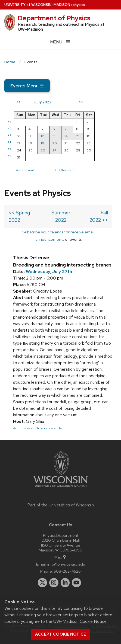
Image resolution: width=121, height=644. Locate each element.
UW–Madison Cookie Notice (80, 621)
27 (54, 150)
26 (43, 150)
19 (43, 143)
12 (42, 136)
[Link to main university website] (61, 488)
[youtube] (76, 583)
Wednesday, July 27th (49, 272)
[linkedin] (65, 583)
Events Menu (27, 86)
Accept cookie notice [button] (60, 634)
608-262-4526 (67, 571)
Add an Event (25, 170)
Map (60, 557)
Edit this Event (65, 170)
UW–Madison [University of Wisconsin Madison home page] (37, 5)
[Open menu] (60, 42)
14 (66, 136)
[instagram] (54, 583)
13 (54, 136)
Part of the (61, 505)
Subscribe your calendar (44, 232)
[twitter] (42, 583)
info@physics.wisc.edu (66, 564)
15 (78, 136)
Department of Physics (54, 18)
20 (55, 143)
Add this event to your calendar (38, 428)
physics (79, 5)
